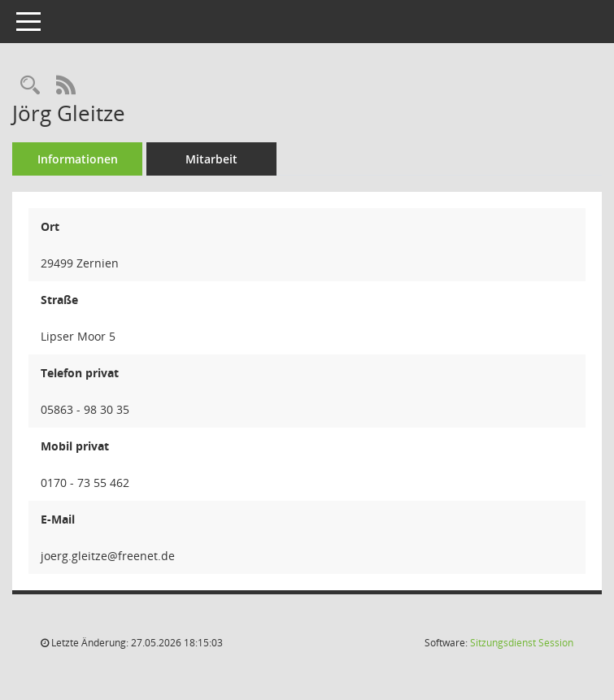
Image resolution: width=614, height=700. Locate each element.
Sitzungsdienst (522, 643)
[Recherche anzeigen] (30, 86)
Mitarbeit (211, 159)
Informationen (78, 159)
